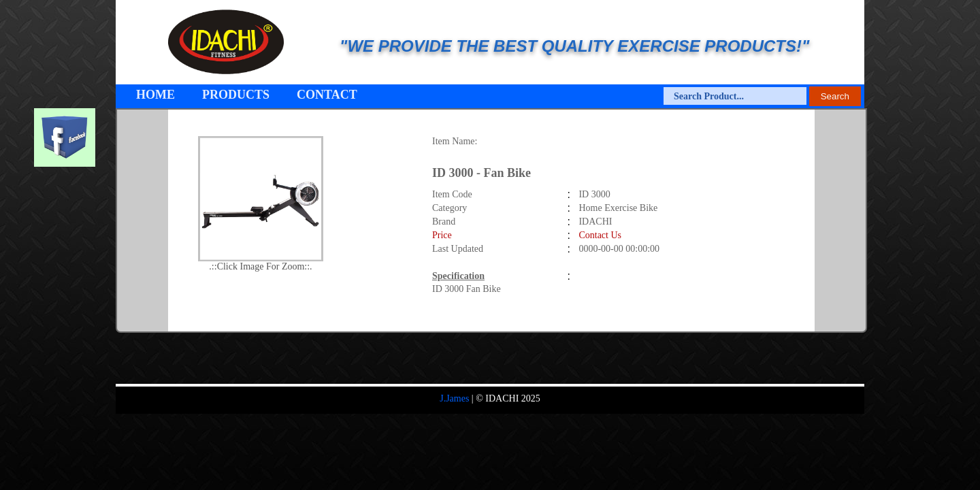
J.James (454, 398)
